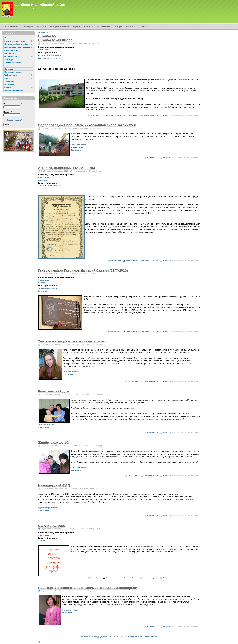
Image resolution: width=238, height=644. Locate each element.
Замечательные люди (15, 41)
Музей (76, 26)
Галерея (28, 26)
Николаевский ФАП (54, 485)
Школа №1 (132, 26)
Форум (118, 26)
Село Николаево (52, 526)
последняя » (151, 637)
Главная (42, 32)
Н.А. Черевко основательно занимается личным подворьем (88, 588)
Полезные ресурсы (13, 72)
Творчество (10, 81)
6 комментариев (150, 115)
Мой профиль (11, 38)
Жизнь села (77, 147)
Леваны (42, 283)
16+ (144, 26)
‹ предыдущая (100, 637)
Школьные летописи (49, 58)
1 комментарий (150, 382)
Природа (9, 69)
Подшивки (9, 84)
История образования (49, 55)
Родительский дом (54, 391)
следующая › (135, 637)
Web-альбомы (11, 75)
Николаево (44, 50)
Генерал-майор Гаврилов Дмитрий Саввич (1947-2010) (83, 270)
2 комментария (151, 476)
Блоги (7, 78)
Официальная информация (17, 47)
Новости (88, 26)
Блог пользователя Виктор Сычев (121, 115)
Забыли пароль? (14, 120)
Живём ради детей (53, 443)
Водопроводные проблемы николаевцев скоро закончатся (87, 125)
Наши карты (10, 54)
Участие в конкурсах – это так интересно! (72, 341)
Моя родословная (59, 26)
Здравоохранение (47, 508)
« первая (85, 637)
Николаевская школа (55, 40)
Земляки (42, 291)
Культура (9, 60)
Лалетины (43, 180)
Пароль (8, 112)
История (42, 541)
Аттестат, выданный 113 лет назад (66, 168)
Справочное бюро (13, 50)
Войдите (167, 115)
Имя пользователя (13, 104)
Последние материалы (15, 91)
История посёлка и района (17, 44)
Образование (11, 57)
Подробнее (95, 115)
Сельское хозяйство (14, 66)
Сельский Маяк (78, 145)
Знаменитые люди (48, 288)
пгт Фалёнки (104, 26)
